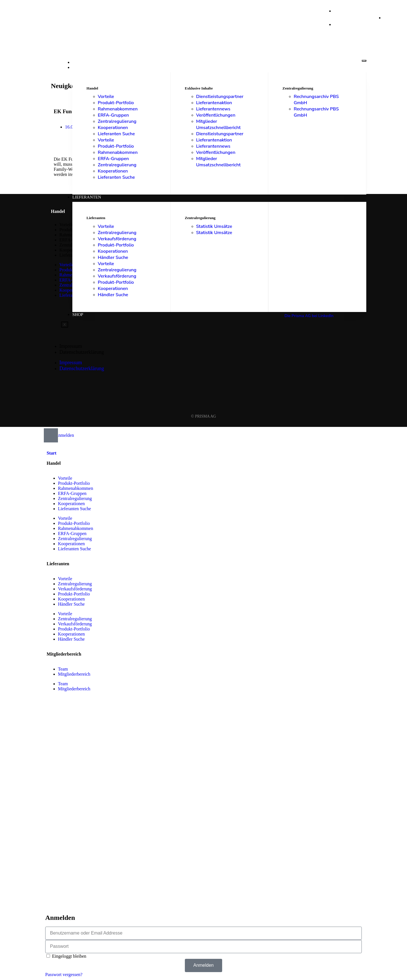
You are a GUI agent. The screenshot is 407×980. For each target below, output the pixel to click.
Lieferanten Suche (116, 134)
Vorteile (106, 97)
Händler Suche (113, 257)
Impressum (71, 346)
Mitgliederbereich (74, 674)
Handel (81, 67)
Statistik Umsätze (214, 226)
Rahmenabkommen (118, 109)
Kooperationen (113, 128)
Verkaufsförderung (117, 239)
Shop (78, 315)
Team (63, 669)
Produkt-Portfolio (116, 103)
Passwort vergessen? (64, 974)
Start (79, 62)
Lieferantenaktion (214, 103)
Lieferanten (87, 197)
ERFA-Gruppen (113, 115)
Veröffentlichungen (216, 115)
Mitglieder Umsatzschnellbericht (218, 125)
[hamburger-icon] (364, 61)
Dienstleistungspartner (220, 97)
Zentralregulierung (117, 121)
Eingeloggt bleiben (66, 956)
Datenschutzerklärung (82, 352)
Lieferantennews (213, 109)
